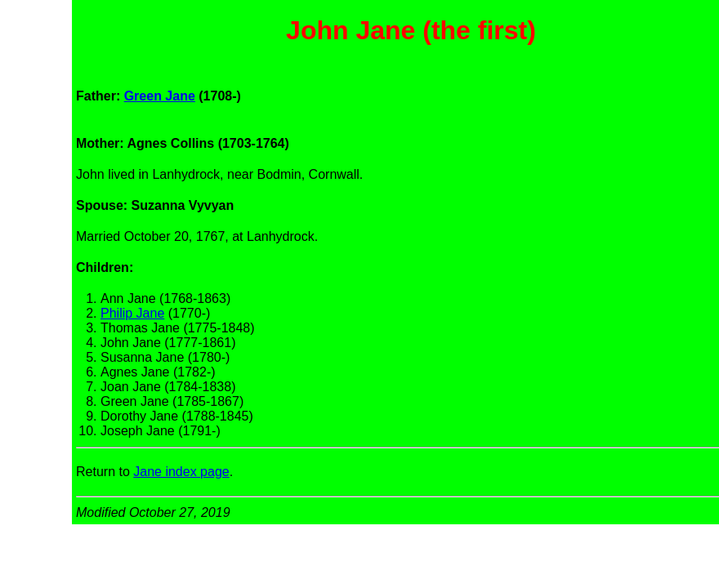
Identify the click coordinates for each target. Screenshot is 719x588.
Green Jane (160, 96)
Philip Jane (132, 313)
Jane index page (181, 472)
